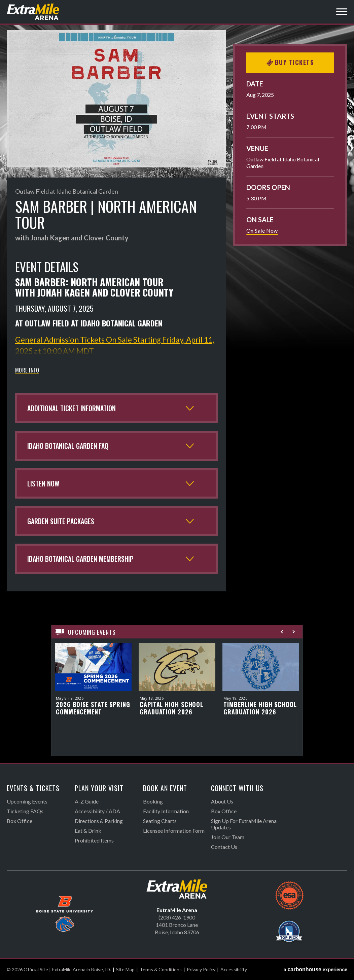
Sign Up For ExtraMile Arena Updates (244, 824)
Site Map (125, 969)
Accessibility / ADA (97, 811)
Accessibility (234, 969)
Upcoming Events (27, 801)
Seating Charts (160, 821)
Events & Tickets (33, 788)
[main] (177, 397)
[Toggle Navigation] (342, 13)
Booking (153, 801)
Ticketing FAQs (25, 811)
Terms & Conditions (161, 969)
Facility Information (166, 811)
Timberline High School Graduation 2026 (260, 708)
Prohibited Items (94, 840)
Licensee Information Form (174, 831)
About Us (222, 801)
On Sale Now (262, 230)
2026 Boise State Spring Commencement (93, 708)
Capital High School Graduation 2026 (171, 708)
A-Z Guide (87, 801)
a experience (315, 969)
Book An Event (165, 788)
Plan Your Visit (99, 788)
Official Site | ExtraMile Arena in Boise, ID (34, 12)
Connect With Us (237, 788)
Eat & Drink (88, 831)
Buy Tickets (290, 62)
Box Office (20, 821)
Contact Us (224, 847)
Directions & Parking (99, 821)
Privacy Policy (201, 969)
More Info (27, 371)
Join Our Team (228, 837)
